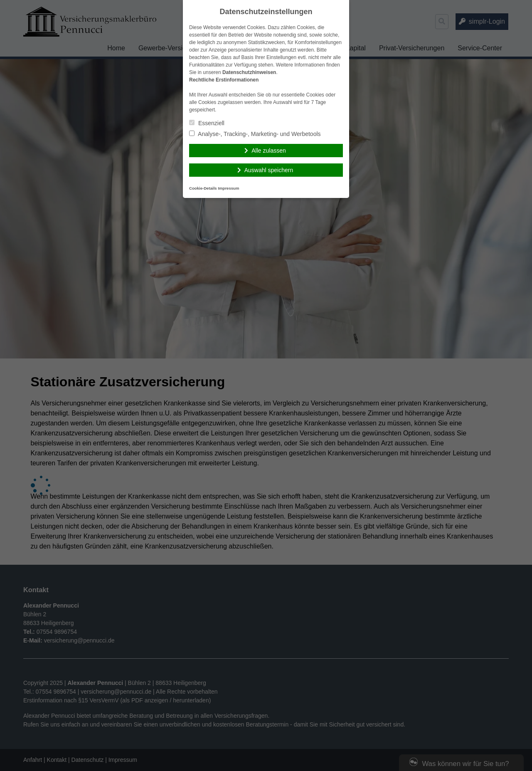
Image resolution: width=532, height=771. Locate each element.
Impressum (228, 188)
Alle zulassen (269, 151)
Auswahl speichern (269, 170)
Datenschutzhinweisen (249, 72)
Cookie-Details (203, 188)
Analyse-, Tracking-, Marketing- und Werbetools (255, 134)
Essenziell (207, 123)
